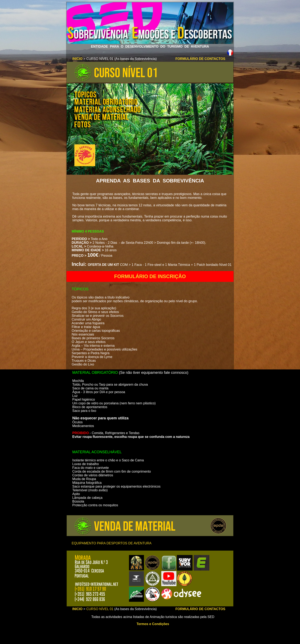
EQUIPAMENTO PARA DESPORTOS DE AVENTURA (112, 543)
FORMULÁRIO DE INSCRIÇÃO (150, 276)
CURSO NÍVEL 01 (100, 609)
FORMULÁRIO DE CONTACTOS (200, 59)
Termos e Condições (153, 624)
